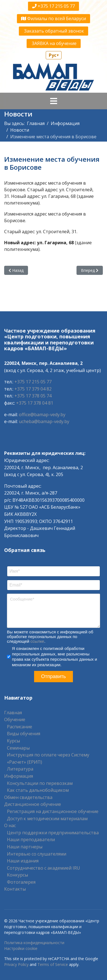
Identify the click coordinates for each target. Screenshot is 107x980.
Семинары (18, 748)
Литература (20, 769)
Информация (19, 776)
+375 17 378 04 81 (35, 403)
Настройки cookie (21, 948)
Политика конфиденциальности (34, 943)
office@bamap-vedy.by (42, 415)
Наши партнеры (25, 847)
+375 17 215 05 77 (53, 6)
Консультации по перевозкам (40, 783)
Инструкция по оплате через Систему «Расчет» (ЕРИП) (48, 758)
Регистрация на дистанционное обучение (53, 811)
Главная (13, 713)
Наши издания (23, 861)
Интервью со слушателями (37, 854)
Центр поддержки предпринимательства (53, 833)
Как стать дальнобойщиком (38, 790)
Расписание (20, 727)
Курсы (13, 741)
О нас (10, 825)
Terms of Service (53, 964)
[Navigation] (54, 101)
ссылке (37, 641)
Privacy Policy (16, 964)
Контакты (15, 889)
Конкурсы (17, 875)
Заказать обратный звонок (53, 31)
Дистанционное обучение (33, 804)
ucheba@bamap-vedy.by (44, 421)
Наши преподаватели (31, 840)
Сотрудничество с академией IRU (44, 868)
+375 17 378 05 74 (33, 396)
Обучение (15, 719)
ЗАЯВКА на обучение (54, 43)
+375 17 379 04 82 (33, 389)
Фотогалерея (21, 882)
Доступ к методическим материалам (47, 819)
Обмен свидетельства (28, 797)
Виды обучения (24, 734)
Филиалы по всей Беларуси (53, 18)
